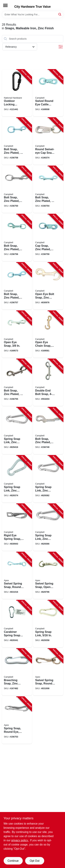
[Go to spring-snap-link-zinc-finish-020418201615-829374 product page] (17, 479)
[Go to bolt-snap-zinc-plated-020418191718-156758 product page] (17, 141)
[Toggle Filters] (61, 47)
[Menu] (5, 5)
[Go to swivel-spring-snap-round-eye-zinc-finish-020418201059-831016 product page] (17, 576)
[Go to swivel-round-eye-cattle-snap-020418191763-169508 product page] (48, 93)
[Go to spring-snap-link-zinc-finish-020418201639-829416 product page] (17, 431)
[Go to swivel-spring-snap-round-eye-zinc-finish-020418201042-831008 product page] (48, 672)
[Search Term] (33, 14)
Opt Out (34, 861)
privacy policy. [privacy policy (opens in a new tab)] (20, 840)
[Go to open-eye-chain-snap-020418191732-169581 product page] (48, 334)
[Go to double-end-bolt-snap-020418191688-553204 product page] (48, 382)
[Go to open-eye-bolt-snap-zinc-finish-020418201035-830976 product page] (48, 286)
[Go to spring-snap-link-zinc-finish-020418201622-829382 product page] (48, 479)
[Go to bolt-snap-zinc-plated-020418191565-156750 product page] (17, 189)
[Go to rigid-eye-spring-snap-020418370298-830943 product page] (17, 527)
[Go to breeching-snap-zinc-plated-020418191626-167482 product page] (17, 672)
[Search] (60, 14)
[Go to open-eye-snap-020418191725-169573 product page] (17, 334)
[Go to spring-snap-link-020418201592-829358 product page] (48, 624)
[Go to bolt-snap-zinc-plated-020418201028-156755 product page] (17, 382)
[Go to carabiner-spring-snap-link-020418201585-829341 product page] (17, 624)
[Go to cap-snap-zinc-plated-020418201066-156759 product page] (48, 238)
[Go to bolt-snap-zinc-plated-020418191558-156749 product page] (48, 431)
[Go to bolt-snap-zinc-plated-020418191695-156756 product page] (17, 238)
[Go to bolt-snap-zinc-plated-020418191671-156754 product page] (48, 189)
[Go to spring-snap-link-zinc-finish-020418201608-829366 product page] (48, 527)
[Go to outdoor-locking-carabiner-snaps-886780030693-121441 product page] (17, 93)
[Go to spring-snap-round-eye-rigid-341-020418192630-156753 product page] (17, 720)
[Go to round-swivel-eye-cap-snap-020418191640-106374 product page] (48, 141)
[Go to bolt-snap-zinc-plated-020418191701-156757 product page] (17, 286)
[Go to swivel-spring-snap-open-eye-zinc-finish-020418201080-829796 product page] (48, 576)
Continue (13, 861)
